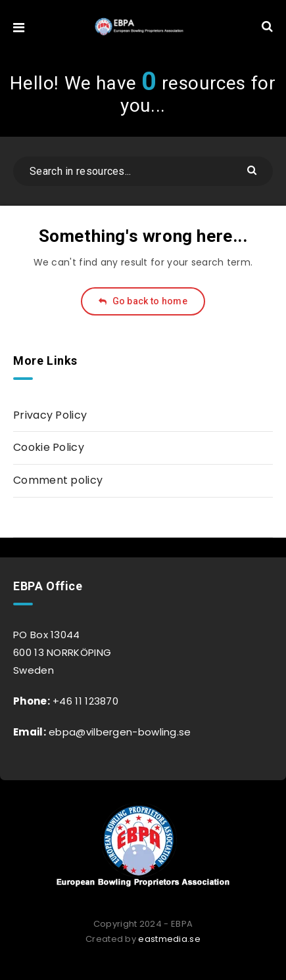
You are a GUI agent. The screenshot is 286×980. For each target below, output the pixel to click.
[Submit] (253, 169)
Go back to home (143, 301)
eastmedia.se (169, 939)
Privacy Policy (50, 415)
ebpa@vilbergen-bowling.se (119, 732)
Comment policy (58, 480)
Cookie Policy (49, 447)
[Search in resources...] (143, 171)
